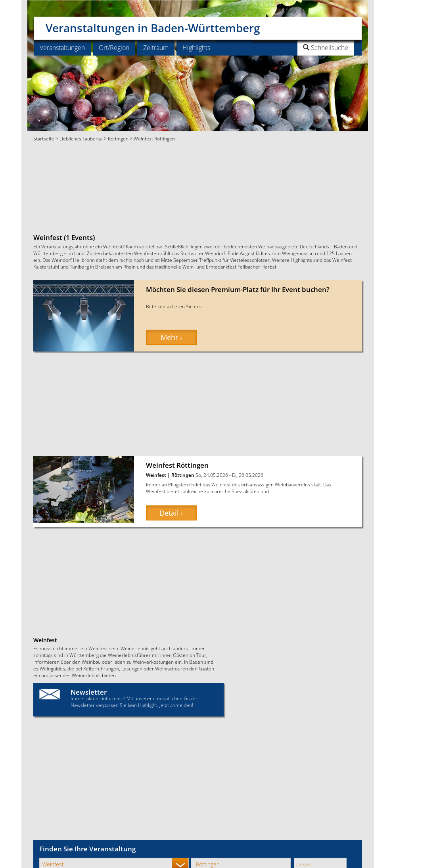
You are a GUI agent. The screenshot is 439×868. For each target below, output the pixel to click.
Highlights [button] (196, 48)
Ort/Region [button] (114, 48)
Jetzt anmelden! (176, 705)
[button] (306, 48)
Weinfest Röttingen (177, 465)
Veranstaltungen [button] (62, 48)
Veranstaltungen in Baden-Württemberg (153, 25)
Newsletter (89, 692)
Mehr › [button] (171, 337)
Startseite (44, 138)
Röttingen (118, 138)
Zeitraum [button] (156, 48)
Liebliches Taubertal (81, 138)
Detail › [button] (171, 513)
